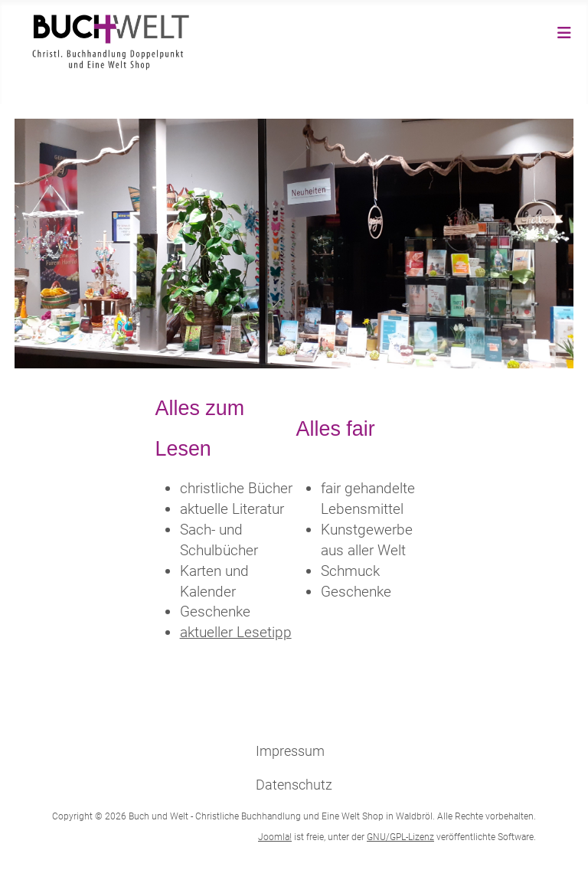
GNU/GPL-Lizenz (400, 837)
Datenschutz (294, 785)
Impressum (290, 751)
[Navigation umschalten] (564, 33)
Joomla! (275, 837)
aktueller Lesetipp (236, 632)
